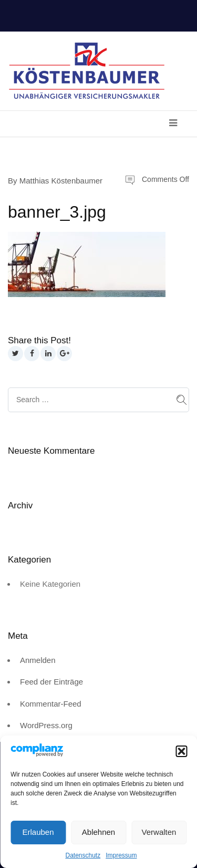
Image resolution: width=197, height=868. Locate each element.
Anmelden (38, 660)
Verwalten (159, 832)
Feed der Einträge (51, 682)
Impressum (121, 855)
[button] (181, 751)
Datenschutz (83, 855)
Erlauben (38, 832)
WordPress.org (46, 725)
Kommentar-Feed (51, 704)
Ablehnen (98, 832)
